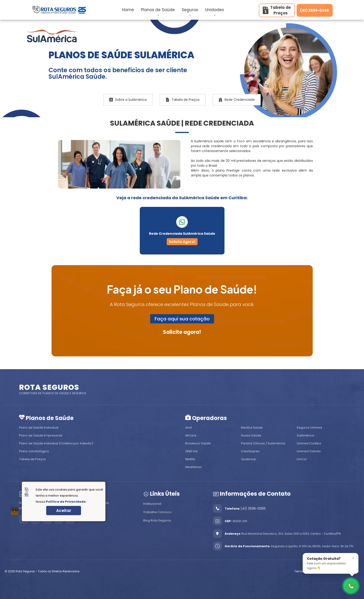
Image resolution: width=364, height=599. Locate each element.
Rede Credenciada (237, 100)
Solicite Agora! (182, 242)
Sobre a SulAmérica (128, 100)
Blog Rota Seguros (157, 520)
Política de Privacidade (66, 502)
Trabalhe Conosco (157, 512)
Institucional (152, 504)
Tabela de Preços (183, 100)
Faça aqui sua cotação (182, 319)
